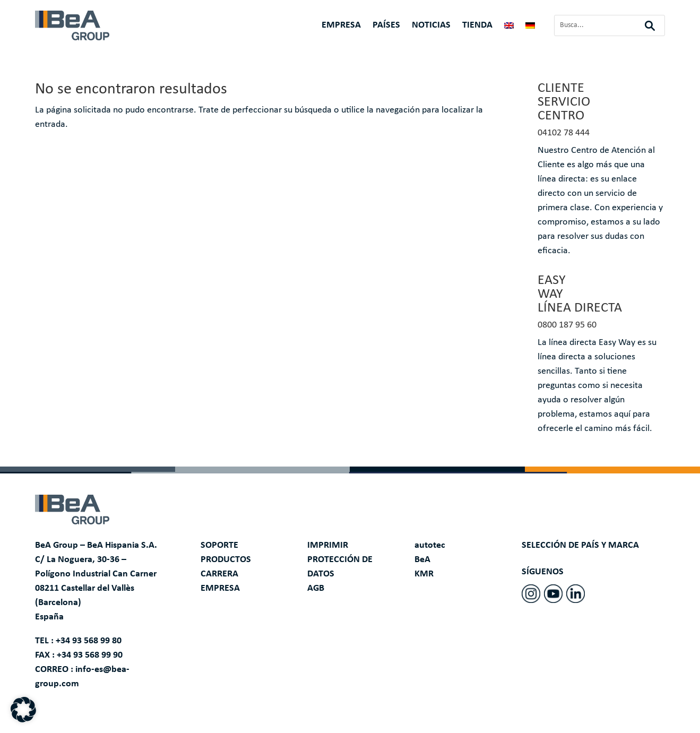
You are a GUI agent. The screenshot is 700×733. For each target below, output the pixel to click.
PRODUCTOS (226, 560)
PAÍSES (386, 26)
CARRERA (219, 574)
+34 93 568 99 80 (89, 641)
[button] (23, 710)
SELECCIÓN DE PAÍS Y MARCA (580, 545)
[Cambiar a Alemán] (530, 28)
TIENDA (477, 26)
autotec (430, 545)
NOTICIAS (431, 26)
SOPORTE (219, 545)
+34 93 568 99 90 (90, 655)
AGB (316, 588)
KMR (424, 574)
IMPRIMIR (328, 545)
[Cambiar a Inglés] (509, 28)
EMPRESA (341, 26)
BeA (422, 560)
